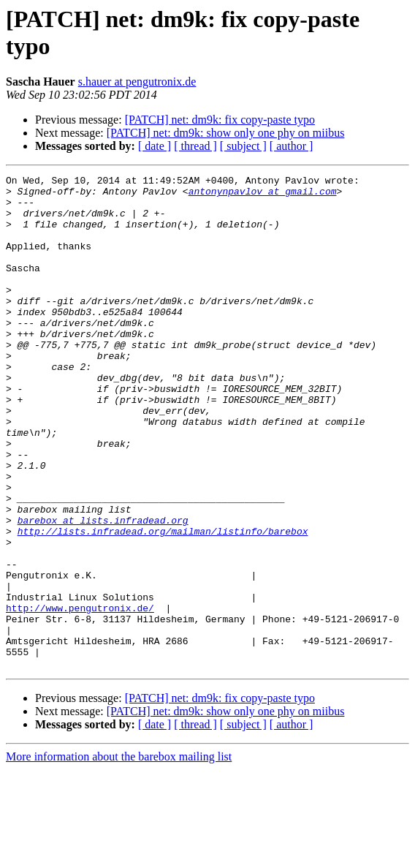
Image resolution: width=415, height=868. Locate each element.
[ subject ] (243, 146)
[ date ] (155, 146)
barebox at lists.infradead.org (103, 590)
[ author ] (292, 146)
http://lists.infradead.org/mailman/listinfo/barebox (163, 603)
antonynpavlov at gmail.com (263, 195)
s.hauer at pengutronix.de (137, 82)
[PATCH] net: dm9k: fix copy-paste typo (220, 120)
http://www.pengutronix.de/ (80, 695)
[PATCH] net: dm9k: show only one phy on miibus (226, 133)
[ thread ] (195, 146)
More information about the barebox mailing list (119, 855)
